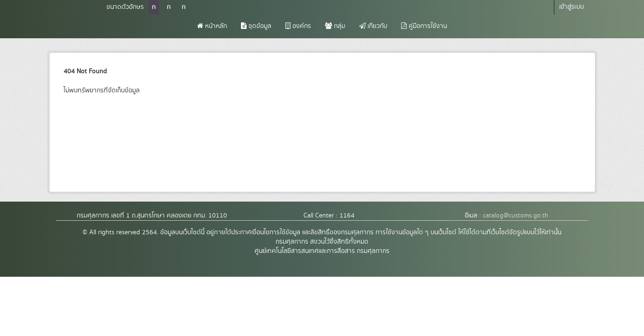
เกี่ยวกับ (373, 26)
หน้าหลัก (212, 26)
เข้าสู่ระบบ (571, 7)
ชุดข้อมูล (256, 26)
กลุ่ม (335, 26)
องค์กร (298, 26)
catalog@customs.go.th (516, 216)
